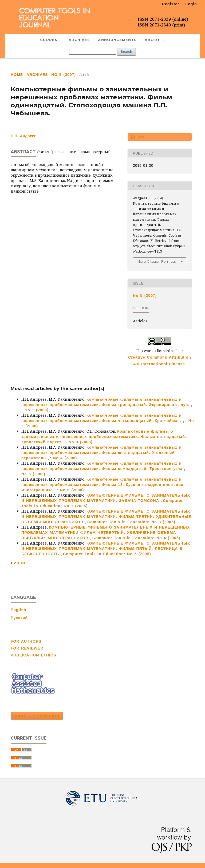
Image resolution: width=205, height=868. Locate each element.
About (153, 40)
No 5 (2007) (64, 75)
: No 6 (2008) (70, 490)
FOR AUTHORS (26, 641)
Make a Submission (37, 716)
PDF (141, 137)
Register (171, 4)
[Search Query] (93, 52)
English (18, 610)
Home (17, 75)
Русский (19, 618)
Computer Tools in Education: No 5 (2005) (107, 554)
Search (126, 52)
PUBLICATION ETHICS (33, 655)
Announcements (117, 40)
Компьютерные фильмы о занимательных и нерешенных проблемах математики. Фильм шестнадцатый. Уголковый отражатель (102, 453)
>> (23, 563)
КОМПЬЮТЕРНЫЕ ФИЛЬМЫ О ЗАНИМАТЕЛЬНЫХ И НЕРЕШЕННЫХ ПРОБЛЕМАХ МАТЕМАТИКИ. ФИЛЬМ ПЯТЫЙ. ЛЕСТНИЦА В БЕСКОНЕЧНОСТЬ (106, 549)
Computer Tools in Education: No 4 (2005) (136, 538)
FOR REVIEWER (27, 648)
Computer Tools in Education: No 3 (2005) (131, 522)
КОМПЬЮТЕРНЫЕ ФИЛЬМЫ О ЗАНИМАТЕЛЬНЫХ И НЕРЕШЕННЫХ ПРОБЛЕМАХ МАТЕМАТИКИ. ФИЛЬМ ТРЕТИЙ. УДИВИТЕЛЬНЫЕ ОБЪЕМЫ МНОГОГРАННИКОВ (106, 517)
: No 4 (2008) (64, 458)
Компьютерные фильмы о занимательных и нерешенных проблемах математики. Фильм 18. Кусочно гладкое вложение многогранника (102, 485)
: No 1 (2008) (35, 410)
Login (191, 4)
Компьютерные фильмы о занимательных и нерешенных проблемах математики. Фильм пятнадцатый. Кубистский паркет (104, 437)
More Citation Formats (156, 261)
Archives (79, 40)
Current (50, 40)
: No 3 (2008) (79, 442)
